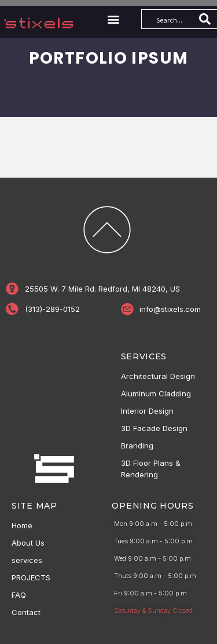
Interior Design (147, 411)
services (27, 560)
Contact (26, 612)
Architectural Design (158, 376)
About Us (28, 543)
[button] (113, 19)
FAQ (19, 595)
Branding (137, 446)
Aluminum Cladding (156, 393)
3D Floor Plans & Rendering (151, 469)
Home (22, 525)
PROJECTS (31, 577)
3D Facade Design (154, 428)
